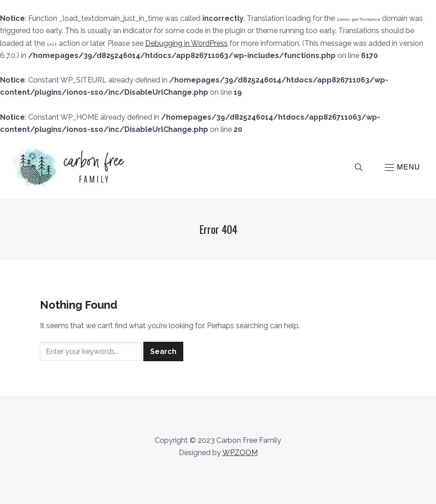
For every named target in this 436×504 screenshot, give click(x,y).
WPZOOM (240, 453)
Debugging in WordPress (186, 43)
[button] (402, 167)
